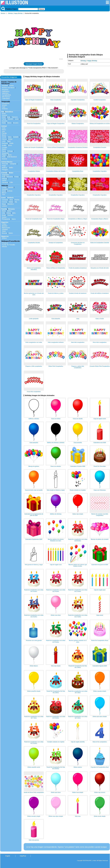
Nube (4, 123)
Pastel (4, 180)
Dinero (4, 238)
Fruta (4, 177)
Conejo (4, 147)
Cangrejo (13, 164)
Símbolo (10, 198)
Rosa (4, 113)
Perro (4, 130)
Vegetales (5, 175)
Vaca (10, 137)
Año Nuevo (6, 97)
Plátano (5, 179)
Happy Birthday (18, 13)
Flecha (17, 200)
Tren (4, 194)
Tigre (9, 141)
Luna (17, 119)
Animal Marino (7, 162)
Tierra (4, 119)
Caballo (16, 137)
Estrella (5, 121)
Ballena (5, 168)
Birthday (11, 13)
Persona (11, 209)
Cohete (10, 191)
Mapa (4, 204)
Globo (11, 202)
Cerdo (4, 137)
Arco (11, 200)
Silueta (4, 246)
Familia (4, 209)
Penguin (5, 170)
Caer (4, 107)
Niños (9, 211)
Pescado (5, 164)
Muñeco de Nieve (8, 88)
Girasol (4, 115)
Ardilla (4, 145)
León (4, 141)
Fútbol (4, 224)
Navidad (5, 85)
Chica (9, 213)
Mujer (4, 215)
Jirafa (11, 143)
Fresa (16, 177)
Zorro (10, 145)
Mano (14, 219)
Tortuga (10, 151)
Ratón (4, 149)
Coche (4, 187)
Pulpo (4, 166)
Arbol (4, 117)
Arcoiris (16, 123)
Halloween (6, 91)
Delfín (11, 168)
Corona (5, 202)
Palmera (15, 117)
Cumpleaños (6, 95)
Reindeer (5, 90)
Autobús (5, 189)
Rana (4, 151)
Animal (4, 126)
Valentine (5, 93)
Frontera (5, 243)
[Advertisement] (89, 34)
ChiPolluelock (12, 157)
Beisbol (5, 226)
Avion (4, 191)
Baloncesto (6, 228)
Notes (11, 233)
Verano (4, 105)
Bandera (11, 204)
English (8, 856)
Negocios (5, 236)
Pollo (4, 157)
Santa (12, 85)
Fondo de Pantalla (8, 245)
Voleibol (5, 229)
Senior (4, 217)
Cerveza (5, 182)
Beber (11, 173)
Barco (4, 193)
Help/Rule (23, 856)
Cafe (11, 182)
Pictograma (6, 219)
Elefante (5, 143)
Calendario (6, 99)
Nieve (9, 123)
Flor (3, 112)
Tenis (4, 231)
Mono (4, 135)
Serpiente (5, 153)
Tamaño (10, 119)
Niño (4, 213)
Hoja (9, 117)
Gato (4, 128)
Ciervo (4, 139)
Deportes (5, 222)
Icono (3, 198)
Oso (3, 131)
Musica (4, 233)
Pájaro (4, 155)
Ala (16, 202)
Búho (10, 155)
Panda (4, 133)
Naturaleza (9, 112)
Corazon (5, 200)
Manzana (9, 177)
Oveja (10, 139)
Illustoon (3, 13)
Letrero (4, 206)
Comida (4, 173)
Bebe (4, 211)
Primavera (6, 103)
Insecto (4, 159)
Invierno (5, 109)
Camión (11, 187)
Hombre (10, 215)
